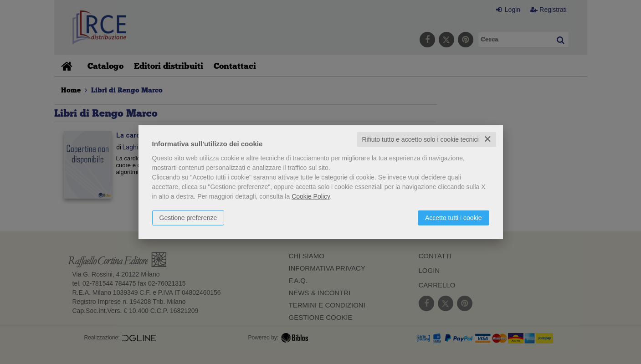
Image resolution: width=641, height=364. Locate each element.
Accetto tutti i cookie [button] (454, 218)
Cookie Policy (311, 196)
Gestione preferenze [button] (188, 218)
